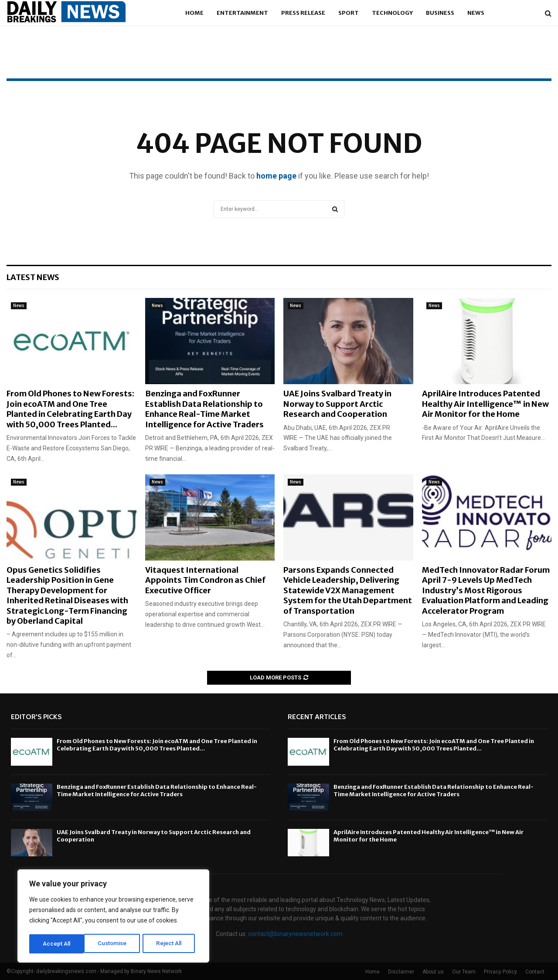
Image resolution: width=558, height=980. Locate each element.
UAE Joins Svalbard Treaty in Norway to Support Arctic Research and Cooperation (337, 404)
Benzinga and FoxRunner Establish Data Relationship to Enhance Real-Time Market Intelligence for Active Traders (204, 409)
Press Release (303, 13)
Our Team (464, 972)
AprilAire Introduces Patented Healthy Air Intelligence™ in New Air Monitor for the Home (485, 404)
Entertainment (242, 13)
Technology (392, 13)
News (476, 13)
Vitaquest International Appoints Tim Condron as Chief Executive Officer (205, 580)
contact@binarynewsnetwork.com (295, 934)
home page (276, 176)
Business (440, 13)
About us (433, 972)
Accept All (171, 944)
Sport (349, 13)
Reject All (115, 944)
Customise (57, 944)
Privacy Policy (500, 972)
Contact (535, 972)
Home (194, 13)
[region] (113, 917)
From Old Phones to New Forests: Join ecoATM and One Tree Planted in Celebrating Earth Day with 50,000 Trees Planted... (70, 409)
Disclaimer (401, 972)
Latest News (33, 277)
